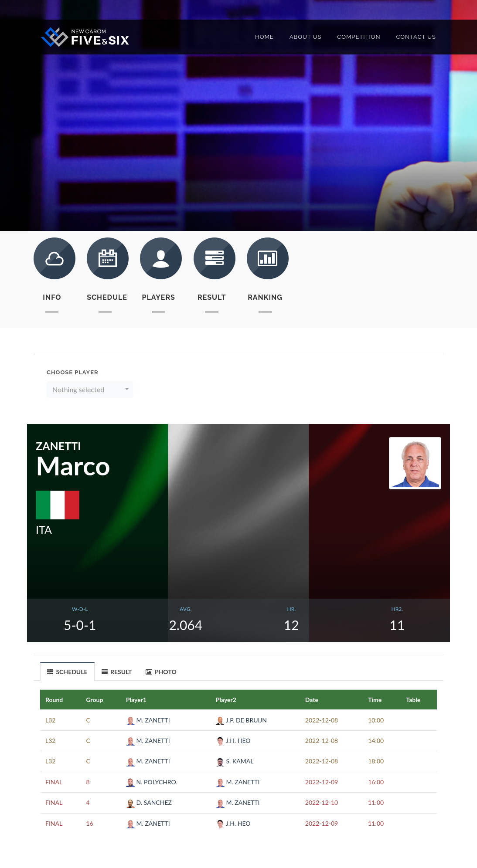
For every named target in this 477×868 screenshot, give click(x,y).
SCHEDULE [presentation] (67, 672)
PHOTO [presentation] (161, 672)
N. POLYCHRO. (152, 782)
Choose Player (73, 372)
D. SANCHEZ (149, 802)
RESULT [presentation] (117, 672)
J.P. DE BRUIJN (241, 720)
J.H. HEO (233, 741)
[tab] (68, 671)
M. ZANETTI (148, 720)
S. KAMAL (235, 761)
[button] (90, 390)
